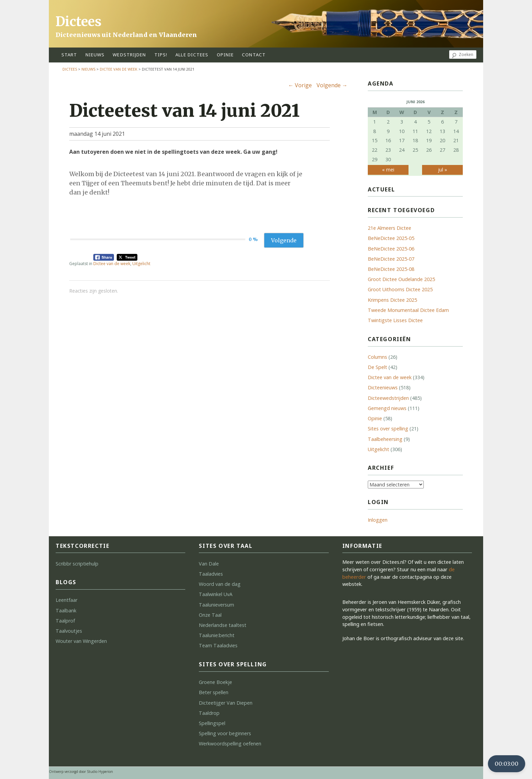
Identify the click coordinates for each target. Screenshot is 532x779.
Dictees (79, 22)
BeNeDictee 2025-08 (391, 269)
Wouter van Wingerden (81, 641)
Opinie (375, 418)
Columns (377, 357)
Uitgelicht (141, 264)
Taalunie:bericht (217, 635)
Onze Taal (210, 615)
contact (254, 55)
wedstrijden (129, 55)
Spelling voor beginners (225, 733)
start (69, 55)
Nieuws (95, 55)
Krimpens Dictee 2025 (392, 300)
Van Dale (209, 564)
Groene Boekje (215, 682)
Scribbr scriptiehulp (77, 564)
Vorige (300, 85)
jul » (443, 170)
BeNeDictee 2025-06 (391, 249)
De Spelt (377, 367)
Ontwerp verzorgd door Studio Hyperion (81, 772)
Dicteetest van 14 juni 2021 (184, 111)
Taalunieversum (216, 605)
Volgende (332, 85)
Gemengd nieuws (387, 408)
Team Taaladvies (218, 645)
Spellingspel (212, 723)
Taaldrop (209, 713)
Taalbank (66, 610)
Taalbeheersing (385, 439)
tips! (161, 55)
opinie (225, 55)
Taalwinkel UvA (216, 594)
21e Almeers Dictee (389, 228)
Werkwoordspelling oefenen (230, 744)
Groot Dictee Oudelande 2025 (401, 279)
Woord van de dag (220, 584)
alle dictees (192, 55)
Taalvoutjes (69, 631)
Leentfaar (66, 600)
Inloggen (378, 520)
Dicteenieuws (383, 387)
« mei (388, 170)
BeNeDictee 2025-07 (391, 259)
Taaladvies (211, 574)
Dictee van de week (119, 69)
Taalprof (65, 621)
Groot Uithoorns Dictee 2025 (400, 289)
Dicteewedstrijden (388, 398)
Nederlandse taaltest (223, 625)
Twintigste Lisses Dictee (395, 320)
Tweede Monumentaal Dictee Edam (408, 310)
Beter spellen (214, 692)
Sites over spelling (388, 429)
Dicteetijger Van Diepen (226, 703)
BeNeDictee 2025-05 (391, 238)
